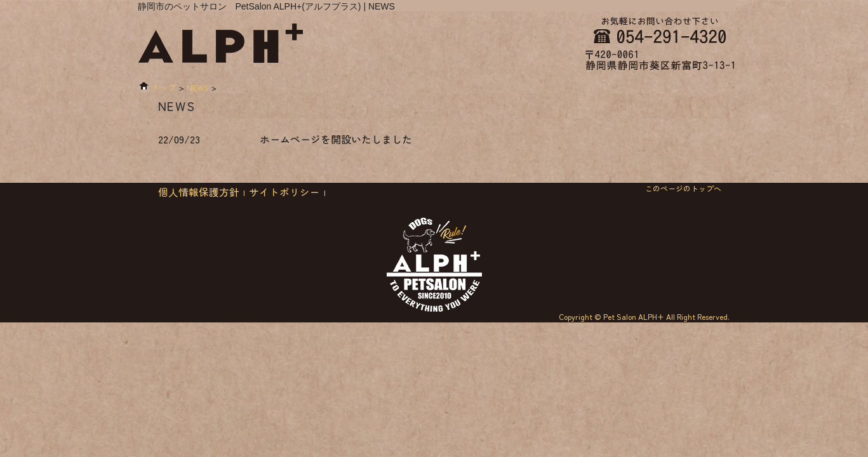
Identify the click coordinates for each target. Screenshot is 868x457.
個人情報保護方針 (199, 192)
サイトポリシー (284, 192)
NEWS (198, 87)
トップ (164, 87)
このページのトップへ (683, 188)
